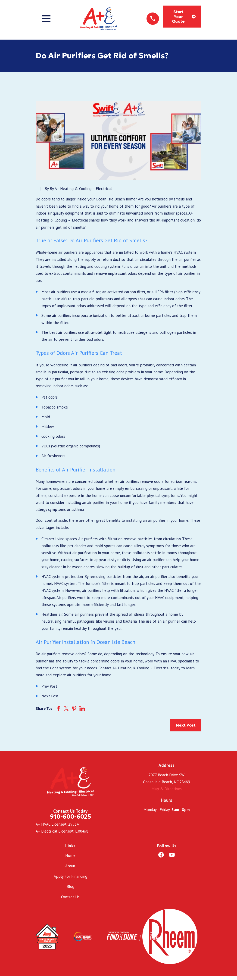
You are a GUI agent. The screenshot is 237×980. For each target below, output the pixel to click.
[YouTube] (172, 855)
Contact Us (70, 897)
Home (70, 855)
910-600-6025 (70, 817)
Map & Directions (167, 789)
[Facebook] (161, 855)
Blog (70, 886)
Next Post (186, 725)
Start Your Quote (184, 17)
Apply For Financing (70, 876)
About (70, 866)
